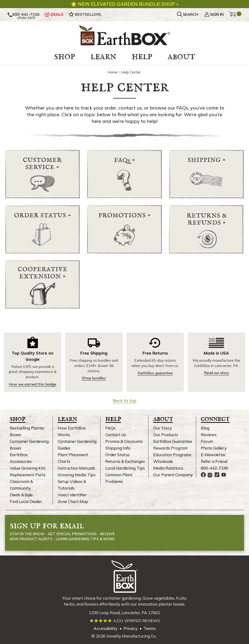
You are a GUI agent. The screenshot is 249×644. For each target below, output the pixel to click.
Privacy (131, 628)
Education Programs (172, 455)
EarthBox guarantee (155, 373)
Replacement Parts (28, 475)
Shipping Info (118, 448)
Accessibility (106, 628)
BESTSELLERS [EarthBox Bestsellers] (85, 14)
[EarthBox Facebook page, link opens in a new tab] (203, 475)
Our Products (166, 435)
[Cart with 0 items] (235, 15)
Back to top (124, 401)
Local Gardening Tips (125, 468)
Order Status (117, 455)
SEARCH (191, 14)
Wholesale (163, 461)
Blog (205, 428)
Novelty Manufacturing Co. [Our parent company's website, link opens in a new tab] (131, 636)
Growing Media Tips (77, 475)
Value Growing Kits (28, 468)
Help (113, 419)
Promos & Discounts (124, 441)
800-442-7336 (214, 468)
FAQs (110, 428)
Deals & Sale (21, 495)
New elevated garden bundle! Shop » (128, 4)
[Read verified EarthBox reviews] (125, 621)
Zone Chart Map (73, 501)
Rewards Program (170, 448)
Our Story (163, 428)
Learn (67, 419)
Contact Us (116, 435)
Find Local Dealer (26, 501)
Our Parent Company (173, 475)
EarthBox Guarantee (173, 441)
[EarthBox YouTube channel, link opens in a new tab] (224, 475)
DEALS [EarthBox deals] (54, 14)
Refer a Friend (214, 461)
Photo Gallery (214, 448)
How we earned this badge (33, 384)
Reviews (209, 435)
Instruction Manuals (76, 468)
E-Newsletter (213, 455)
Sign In (214, 14)
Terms (150, 628)
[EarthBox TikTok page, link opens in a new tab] (217, 475)
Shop (18, 419)
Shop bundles (94, 378)
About (163, 419)
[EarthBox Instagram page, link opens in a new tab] (210, 475)
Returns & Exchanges (125, 461)
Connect (215, 419)
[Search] (188, 14)
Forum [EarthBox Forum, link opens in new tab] (207, 441)
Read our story (216, 373)
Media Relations (168, 468)
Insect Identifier (72, 495)
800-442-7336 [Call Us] (24, 14)
